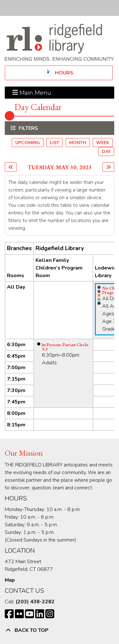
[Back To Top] (60, 630)
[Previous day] (11, 167)
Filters (28, 128)
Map (10, 580)
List (55, 143)
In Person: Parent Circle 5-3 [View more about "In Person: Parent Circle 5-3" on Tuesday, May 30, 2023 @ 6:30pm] (65, 347)
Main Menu (32, 93)
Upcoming (28, 143)
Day (106, 152)
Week (103, 143)
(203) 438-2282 (35, 602)
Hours (69, 73)
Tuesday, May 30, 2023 (60, 167)
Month (78, 143)
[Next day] (108, 167)
